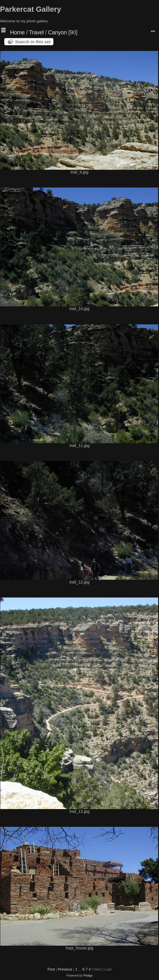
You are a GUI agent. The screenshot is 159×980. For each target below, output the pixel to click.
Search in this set (33, 42)
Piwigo (88, 975)
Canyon (57, 32)
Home (17, 32)
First (51, 969)
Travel (36, 32)
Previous (65, 969)
